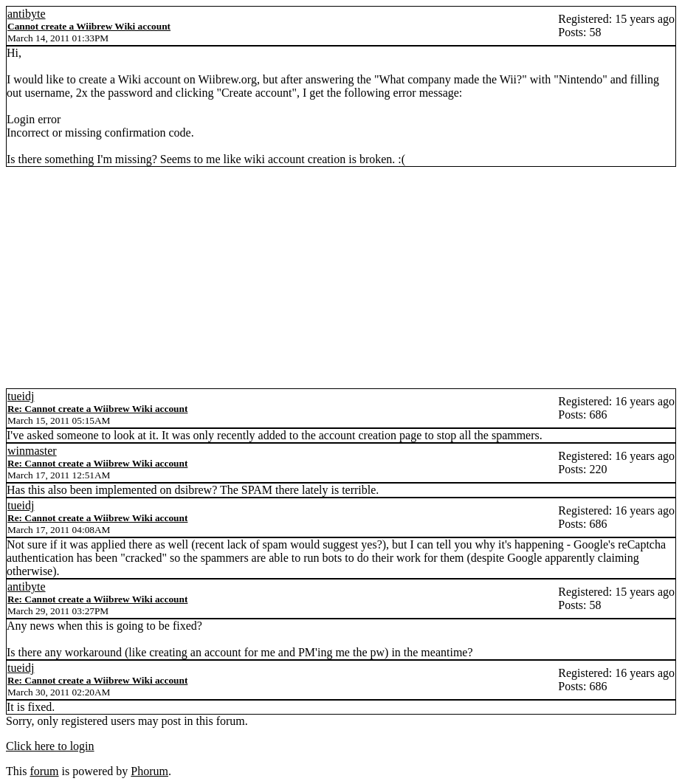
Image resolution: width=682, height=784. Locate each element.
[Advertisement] (341, 278)
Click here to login (50, 746)
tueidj (21, 396)
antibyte (27, 14)
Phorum (149, 771)
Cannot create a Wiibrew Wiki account (89, 26)
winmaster (32, 451)
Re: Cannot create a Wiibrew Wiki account (97, 409)
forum (44, 771)
